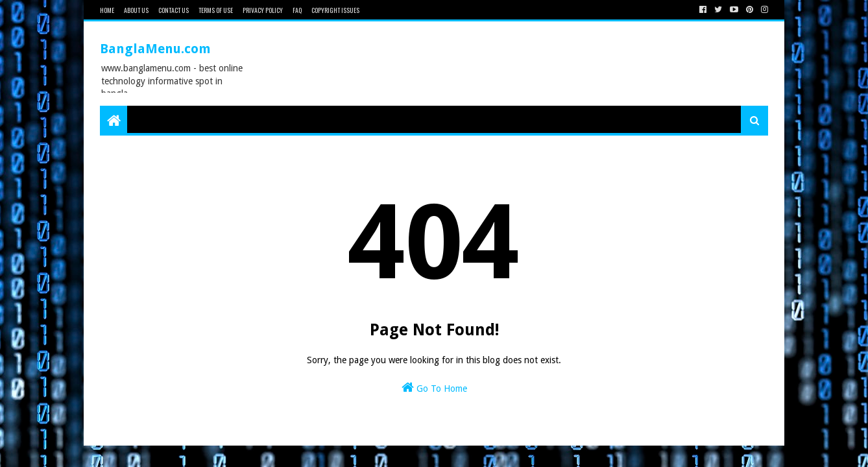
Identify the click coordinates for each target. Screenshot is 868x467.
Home (107, 10)
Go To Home (434, 387)
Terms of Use (216, 10)
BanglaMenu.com (155, 49)
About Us (136, 10)
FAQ (297, 10)
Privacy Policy (263, 10)
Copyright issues (335, 10)
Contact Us (174, 10)
